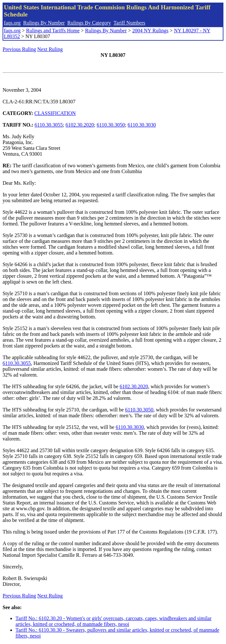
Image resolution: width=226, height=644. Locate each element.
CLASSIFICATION (55, 113)
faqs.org (12, 23)
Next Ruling (50, 49)
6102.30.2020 (80, 125)
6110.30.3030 (142, 125)
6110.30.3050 (111, 125)
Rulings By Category (89, 23)
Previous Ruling (19, 49)
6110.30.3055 (49, 125)
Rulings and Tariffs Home (53, 31)
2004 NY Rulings (150, 31)
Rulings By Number (44, 23)
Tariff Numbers (129, 23)
